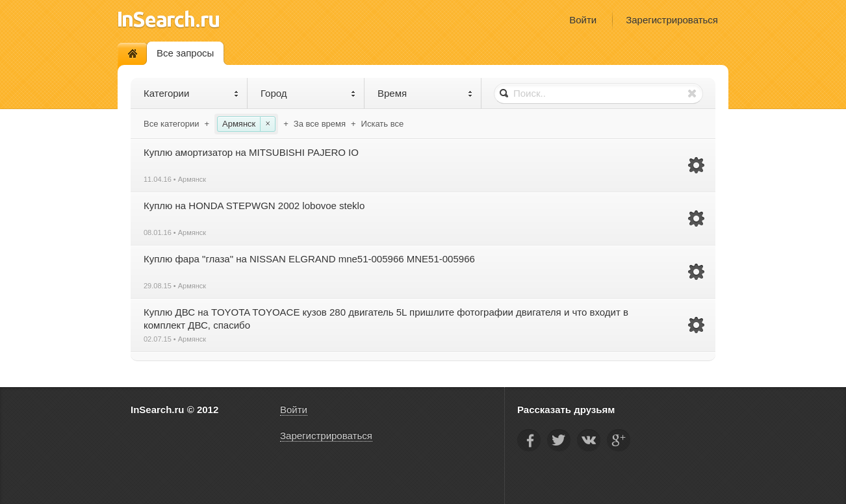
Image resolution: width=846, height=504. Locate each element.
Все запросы (185, 53)
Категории (191, 93)
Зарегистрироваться (672, 20)
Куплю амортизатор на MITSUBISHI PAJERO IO (251, 152)
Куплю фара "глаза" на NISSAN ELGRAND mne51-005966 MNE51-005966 (309, 259)
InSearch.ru (169, 19)
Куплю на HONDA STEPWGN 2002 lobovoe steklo (254, 206)
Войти (583, 20)
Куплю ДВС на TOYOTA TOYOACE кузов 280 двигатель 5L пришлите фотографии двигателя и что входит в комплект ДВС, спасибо (386, 319)
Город (308, 93)
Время (425, 93)
